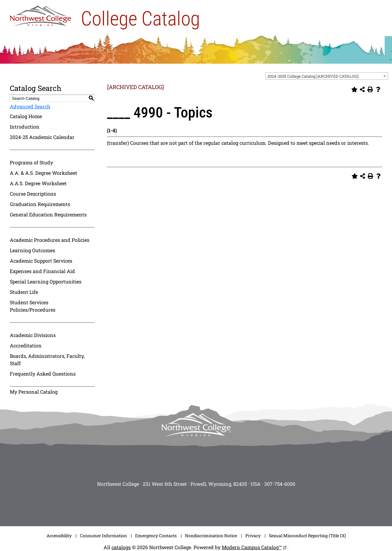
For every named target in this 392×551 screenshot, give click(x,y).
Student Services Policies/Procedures (33, 306)
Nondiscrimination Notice (211, 536)
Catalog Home (26, 116)
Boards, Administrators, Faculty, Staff (47, 360)
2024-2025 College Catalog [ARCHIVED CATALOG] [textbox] (313, 76)
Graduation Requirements (40, 204)
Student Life (24, 292)
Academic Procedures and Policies (50, 240)
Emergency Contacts (156, 536)
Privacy (253, 536)
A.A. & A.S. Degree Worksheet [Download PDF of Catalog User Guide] (43, 173)
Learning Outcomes (32, 250)
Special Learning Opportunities (46, 281)
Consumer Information (103, 536)
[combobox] (327, 76)
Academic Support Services (41, 261)
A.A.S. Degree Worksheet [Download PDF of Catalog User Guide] (38, 183)
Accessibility (59, 536)
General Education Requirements (48, 214)
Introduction (25, 127)
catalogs (121, 547)
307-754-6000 (280, 484)
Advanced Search (30, 106)
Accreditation (26, 345)
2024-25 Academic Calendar (42, 137)
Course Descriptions (33, 194)
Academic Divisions (33, 335)
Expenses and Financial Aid (42, 271)
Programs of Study (31, 162)
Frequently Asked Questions (43, 374)
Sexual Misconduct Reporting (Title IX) (307, 536)
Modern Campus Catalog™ (252, 547)
